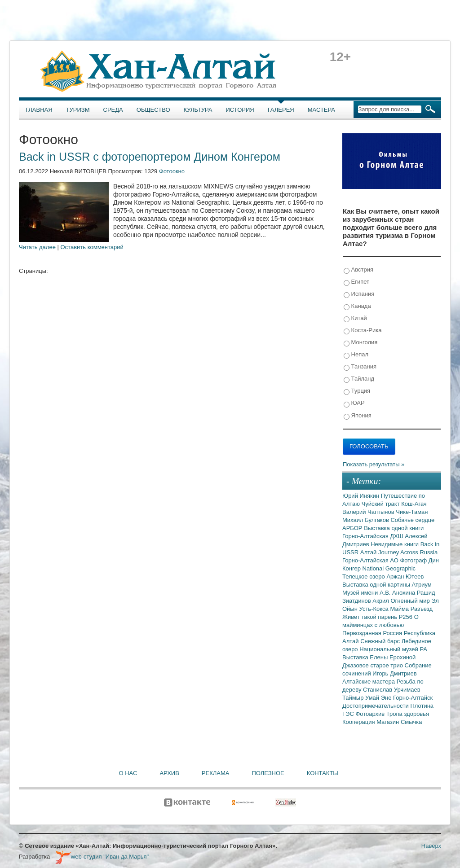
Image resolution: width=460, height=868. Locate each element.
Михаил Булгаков (366, 520)
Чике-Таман (412, 512)
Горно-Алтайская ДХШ (374, 536)
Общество (153, 110)
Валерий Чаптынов (369, 512)
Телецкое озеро (364, 576)
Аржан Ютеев (405, 576)
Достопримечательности (376, 706)
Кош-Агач (414, 504)
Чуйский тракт (382, 504)
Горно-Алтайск (413, 698)
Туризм (78, 110)
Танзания (360, 367)
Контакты (323, 773)
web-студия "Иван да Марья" (102, 857)
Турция (357, 391)
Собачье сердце (412, 520)
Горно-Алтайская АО (371, 560)
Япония (358, 416)
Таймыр (354, 698)
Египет (356, 282)
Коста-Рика (363, 331)
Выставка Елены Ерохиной (379, 657)
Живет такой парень (371, 617)
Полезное (268, 773)
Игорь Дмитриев (394, 673)
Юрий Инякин (362, 496)
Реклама (216, 773)
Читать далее (37, 247)
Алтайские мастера (369, 682)
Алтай (369, 552)
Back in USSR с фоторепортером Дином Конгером (150, 157)
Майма (400, 609)
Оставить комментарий (92, 247)
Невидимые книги (396, 544)
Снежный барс (381, 641)
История (240, 110)
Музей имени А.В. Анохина (380, 593)
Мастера (321, 110)
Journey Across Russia (408, 552)
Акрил (381, 601)
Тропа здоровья (408, 714)
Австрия (358, 270)
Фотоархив (371, 714)
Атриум (422, 585)
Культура (198, 110)
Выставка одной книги (394, 528)
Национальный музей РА (393, 649)
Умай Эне (379, 698)
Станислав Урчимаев (392, 690)
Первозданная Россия (373, 633)
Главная (39, 110)
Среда (113, 110)
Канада (357, 306)
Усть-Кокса (375, 609)
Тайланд (359, 379)
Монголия (360, 343)
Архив (169, 773)
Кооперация (359, 722)
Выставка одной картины (377, 585)
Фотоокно (172, 171)
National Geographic (389, 568)
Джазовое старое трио (374, 665)
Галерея (281, 110)
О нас (128, 773)
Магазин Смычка (399, 722)
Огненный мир (411, 601)
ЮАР (354, 403)
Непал (356, 355)
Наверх (431, 846)
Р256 (407, 617)
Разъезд (422, 609)
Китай (355, 318)
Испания (359, 294)
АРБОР (353, 528)
